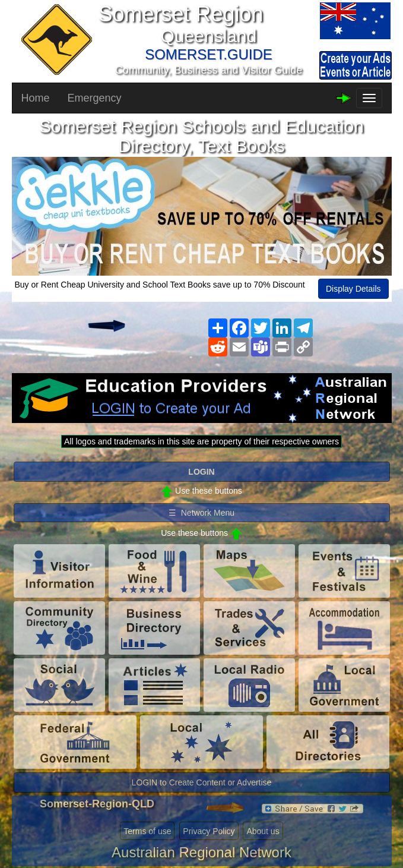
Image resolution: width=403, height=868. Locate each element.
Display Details (353, 289)
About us (263, 831)
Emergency (95, 98)
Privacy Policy (209, 831)
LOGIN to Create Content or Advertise (202, 782)
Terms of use (147, 831)
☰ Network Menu (201, 513)
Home (36, 98)
